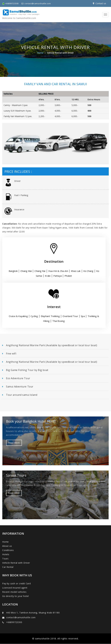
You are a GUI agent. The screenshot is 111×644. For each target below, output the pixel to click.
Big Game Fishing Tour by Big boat (25, 369)
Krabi (48, 274)
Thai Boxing (58, 319)
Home (40, 53)
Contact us (99, 3)
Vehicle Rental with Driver (16, 561)
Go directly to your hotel (16, 595)
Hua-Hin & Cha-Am (58, 269)
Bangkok (13, 269)
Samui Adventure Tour (18, 385)
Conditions (8, 549)
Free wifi (9, 352)
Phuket (68, 274)
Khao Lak (76, 269)
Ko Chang (89, 269)
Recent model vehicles (14, 590)
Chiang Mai (26, 269)
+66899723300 (12, 3)
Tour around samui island (20, 393)
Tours (5, 557)
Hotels (6, 553)
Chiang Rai (40, 269)
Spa (83, 315)
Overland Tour (71, 315)
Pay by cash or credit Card (16, 582)
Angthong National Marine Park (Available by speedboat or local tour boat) (50, 344)
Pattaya (58, 274)
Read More (16, 443)
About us (7, 545)
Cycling (35, 315)
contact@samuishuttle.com (21, 616)
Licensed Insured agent (15, 586)
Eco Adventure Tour (16, 377)
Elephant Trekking (51, 315)
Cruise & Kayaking (19, 315)
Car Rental (8, 566)
